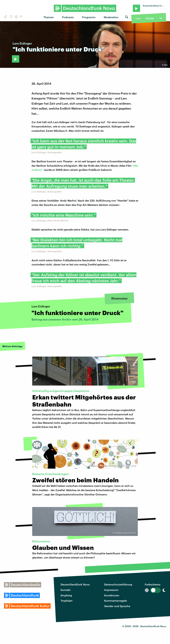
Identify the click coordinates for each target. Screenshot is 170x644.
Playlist (150, 18)
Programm (89, 17)
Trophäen (67, 601)
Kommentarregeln (116, 601)
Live (138, 18)
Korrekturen (112, 595)
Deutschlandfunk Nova (75, 584)
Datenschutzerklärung (118, 584)
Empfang (66, 595)
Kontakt (66, 590)
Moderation (111, 17)
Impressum (111, 590)
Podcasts (68, 17)
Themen (49, 17)
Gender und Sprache (117, 606)
